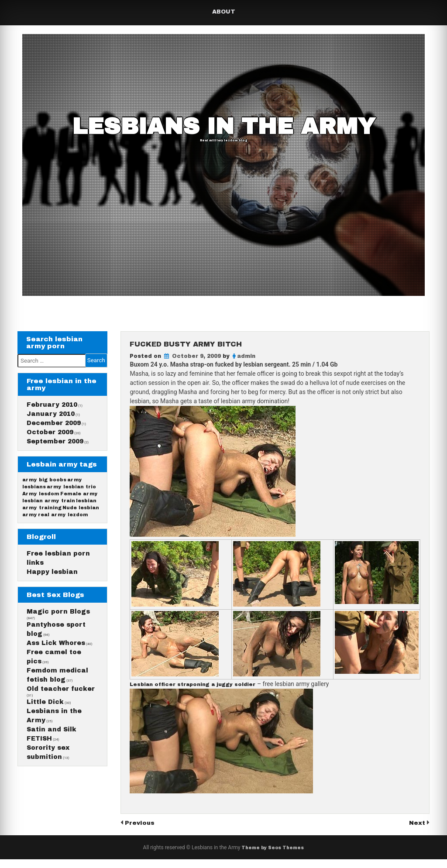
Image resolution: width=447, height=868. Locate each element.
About (224, 12)
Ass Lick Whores (56, 679)
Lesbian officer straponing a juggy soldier (205, 693)
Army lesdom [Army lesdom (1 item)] (41, 509)
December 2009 (54, 428)
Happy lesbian (52, 598)
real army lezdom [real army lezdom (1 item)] (64, 536)
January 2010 (51, 419)
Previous (142, 831)
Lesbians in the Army (224, 129)
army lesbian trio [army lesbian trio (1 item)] (72, 501)
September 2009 (55, 447)
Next (416, 831)
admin (246, 364)
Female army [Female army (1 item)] (80, 509)
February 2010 (52, 410)
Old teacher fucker (61, 733)
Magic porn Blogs (58, 643)
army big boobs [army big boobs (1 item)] (44, 492)
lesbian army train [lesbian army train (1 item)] (49, 518)
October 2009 (50, 437)
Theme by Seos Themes (273, 856)
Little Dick (45, 750)
